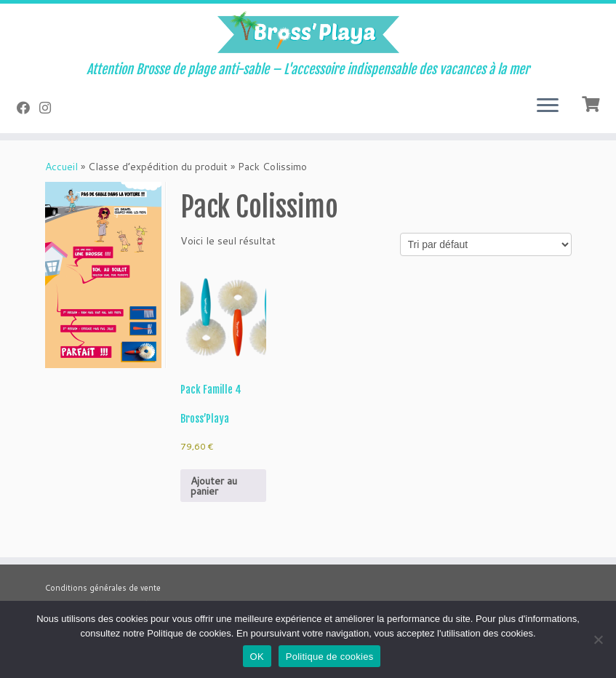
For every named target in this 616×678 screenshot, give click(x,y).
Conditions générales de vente (103, 588)
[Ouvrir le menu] (548, 107)
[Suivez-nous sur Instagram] (50, 108)
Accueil (61, 167)
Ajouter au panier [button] (214, 486)
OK (257, 657)
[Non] (598, 639)
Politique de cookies (330, 657)
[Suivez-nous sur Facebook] (28, 108)
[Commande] (486, 244)
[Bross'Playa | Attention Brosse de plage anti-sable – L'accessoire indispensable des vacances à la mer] (308, 33)
